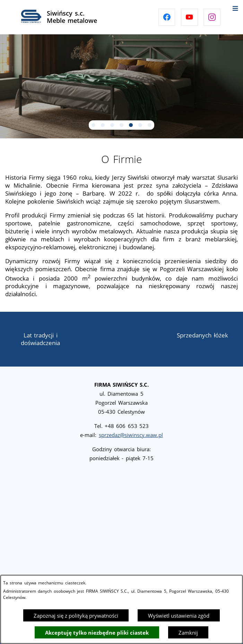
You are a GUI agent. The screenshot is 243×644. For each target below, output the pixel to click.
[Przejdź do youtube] (189, 17)
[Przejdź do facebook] (167, 17)
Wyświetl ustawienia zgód (179, 616)
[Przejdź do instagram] (212, 17)
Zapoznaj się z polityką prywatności (76, 616)
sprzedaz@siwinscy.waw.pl (131, 435)
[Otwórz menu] (235, 8)
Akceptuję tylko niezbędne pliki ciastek (97, 633)
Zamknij (188, 633)
